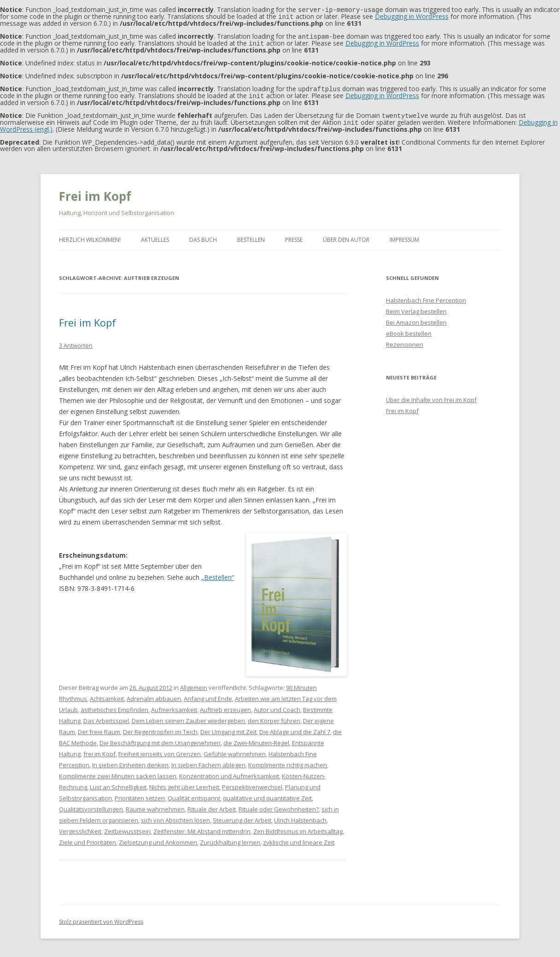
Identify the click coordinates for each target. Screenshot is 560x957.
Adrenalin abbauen (154, 695)
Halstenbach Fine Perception (426, 297)
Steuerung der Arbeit (242, 817)
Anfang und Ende (208, 695)
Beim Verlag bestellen (416, 308)
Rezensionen (405, 341)
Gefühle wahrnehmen (235, 750)
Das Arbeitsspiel (106, 717)
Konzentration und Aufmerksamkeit (229, 772)
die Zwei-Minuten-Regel (256, 739)
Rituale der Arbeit (212, 805)
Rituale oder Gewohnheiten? (279, 805)
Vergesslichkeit (80, 828)
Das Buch (203, 236)
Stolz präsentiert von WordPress (101, 918)
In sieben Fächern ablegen (208, 761)
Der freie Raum (99, 728)
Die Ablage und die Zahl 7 (295, 728)
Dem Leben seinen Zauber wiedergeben (188, 717)
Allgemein (194, 684)
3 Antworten (76, 342)
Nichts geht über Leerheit (184, 783)
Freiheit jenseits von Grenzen (160, 750)
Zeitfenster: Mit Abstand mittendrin (202, 828)
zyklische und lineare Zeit (299, 839)
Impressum (404, 236)
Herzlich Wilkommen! (90, 236)
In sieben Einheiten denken (130, 761)
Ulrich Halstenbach (300, 817)
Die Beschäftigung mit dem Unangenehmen (160, 739)
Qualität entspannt (194, 794)
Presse (294, 236)
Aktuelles (155, 236)
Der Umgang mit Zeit (228, 728)
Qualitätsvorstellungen (91, 805)
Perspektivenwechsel (252, 783)
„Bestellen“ (218, 574)
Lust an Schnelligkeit (118, 783)
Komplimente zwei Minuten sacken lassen (118, 772)
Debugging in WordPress (412, 16)
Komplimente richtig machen (288, 761)
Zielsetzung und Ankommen (158, 839)
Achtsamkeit (107, 695)
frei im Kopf (99, 750)
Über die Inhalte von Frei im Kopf (431, 396)
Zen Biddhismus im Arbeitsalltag (298, 828)
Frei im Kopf (95, 193)
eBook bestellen (409, 330)
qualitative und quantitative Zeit (267, 794)
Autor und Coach (277, 706)
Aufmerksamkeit (174, 706)
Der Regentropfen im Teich (160, 728)
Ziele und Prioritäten (87, 839)
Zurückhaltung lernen (230, 839)
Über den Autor (346, 236)
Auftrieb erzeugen (225, 706)
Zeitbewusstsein (127, 828)
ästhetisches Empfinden (114, 706)
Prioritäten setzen (140, 794)
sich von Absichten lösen (175, 817)
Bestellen (251, 236)
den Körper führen (274, 717)
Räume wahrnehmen (155, 805)
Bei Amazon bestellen (416, 319)
